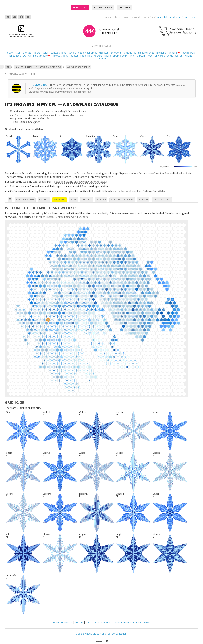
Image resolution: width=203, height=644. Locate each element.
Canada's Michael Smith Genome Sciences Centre (113, 622)
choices (27, 53)
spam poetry (120, 56)
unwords (160, 56)
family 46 (85, 177)
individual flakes (184, 173)
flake (74, 199)
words (179, 56)
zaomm (102, 58)
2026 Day (80, 7)
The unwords (38, 85)
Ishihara (172, 53)
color (45, 53)
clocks (37, 53)
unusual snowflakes (35, 177)
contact (79, 622)
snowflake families (158, 173)
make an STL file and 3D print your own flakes (80, 182)
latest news (103, 7)
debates (104, 53)
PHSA (147, 622)
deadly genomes (88, 53)
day (10, 53)
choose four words (173, 17)
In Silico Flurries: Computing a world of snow (62, 217)
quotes (74, 56)
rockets (98, 56)
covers (72, 53)
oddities (87, 199)
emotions (116, 53)
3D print (143, 199)
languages (15, 56)
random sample (25, 199)
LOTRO (27, 56)
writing (188, 56)
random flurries (138, 173)
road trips (86, 56)
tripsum (141, 56)
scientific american (122, 199)
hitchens (161, 53)
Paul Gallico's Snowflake (151, 191)
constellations (58, 53)
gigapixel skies (146, 53)
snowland (59, 199)
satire (108, 56)
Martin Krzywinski (63, 622)
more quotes (191, 17)
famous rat (130, 53)
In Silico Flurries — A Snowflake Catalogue (38, 67)
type (150, 56)
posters (101, 199)
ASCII (18, 53)
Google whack (84, 634)
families (44, 199)
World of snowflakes (79, 67)
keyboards (189, 53)
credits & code (162, 199)
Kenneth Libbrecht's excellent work (112, 191)
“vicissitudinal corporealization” (110, 634)
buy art (125, 7)
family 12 (69, 177)
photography (61, 56)
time (132, 56)
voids (170, 56)
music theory (40, 56)
